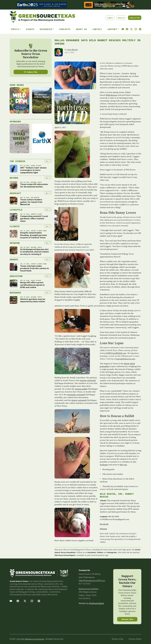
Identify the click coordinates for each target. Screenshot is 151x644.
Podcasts (65, 29)
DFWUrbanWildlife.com (116, 353)
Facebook (104, 524)
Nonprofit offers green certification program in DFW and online (32, 285)
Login (110, 18)
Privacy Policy (135, 639)
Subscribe (135, 18)
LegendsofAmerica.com (126, 359)
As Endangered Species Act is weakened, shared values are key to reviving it (35, 252)
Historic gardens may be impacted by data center (33, 300)
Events (30, 29)
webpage (104, 465)
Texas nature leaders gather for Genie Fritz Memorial (31, 202)
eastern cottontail (88, 380)
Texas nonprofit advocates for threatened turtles (34, 185)
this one (123, 465)
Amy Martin (72, 50)
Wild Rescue (111, 95)
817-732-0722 (85, 584)
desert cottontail (79, 400)
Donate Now (127, 619)
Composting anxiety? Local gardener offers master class (34, 219)
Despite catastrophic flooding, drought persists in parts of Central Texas (34, 235)
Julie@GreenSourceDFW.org (92, 580)
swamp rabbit (81, 389)
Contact (97, 29)
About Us (81, 29)
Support (112, 29)
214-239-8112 (85, 598)
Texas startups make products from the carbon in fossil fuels (35, 268)
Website (103, 529)
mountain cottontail (76, 395)
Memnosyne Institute (89, 589)
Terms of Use (118, 639)
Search (121, 18)
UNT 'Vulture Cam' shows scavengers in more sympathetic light (33, 170)
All (48, 161)
